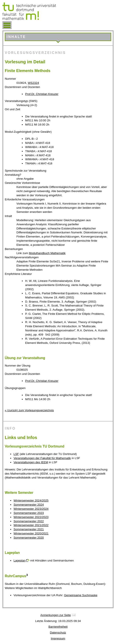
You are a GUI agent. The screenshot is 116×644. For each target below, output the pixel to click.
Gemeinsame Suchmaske (81, 595)
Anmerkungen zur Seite (56, 615)
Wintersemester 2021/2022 (31, 525)
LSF (16, 454)
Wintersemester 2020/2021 (31, 533)
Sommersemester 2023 (29, 513)
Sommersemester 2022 (29, 521)
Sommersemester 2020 (29, 538)
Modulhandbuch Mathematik (47, 253)
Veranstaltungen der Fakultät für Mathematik (42, 458)
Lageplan (20, 560)
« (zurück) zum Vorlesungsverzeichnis (29, 410)
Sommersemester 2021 (29, 529)
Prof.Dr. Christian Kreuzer (42, 94)
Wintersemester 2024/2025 (31, 500)
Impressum (58, 638)
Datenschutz (58, 633)
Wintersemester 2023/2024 (31, 509)
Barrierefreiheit (58, 627)
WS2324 (33, 83)
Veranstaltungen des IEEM (31, 462)
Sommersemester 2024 (29, 505)
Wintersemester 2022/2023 (31, 517)
